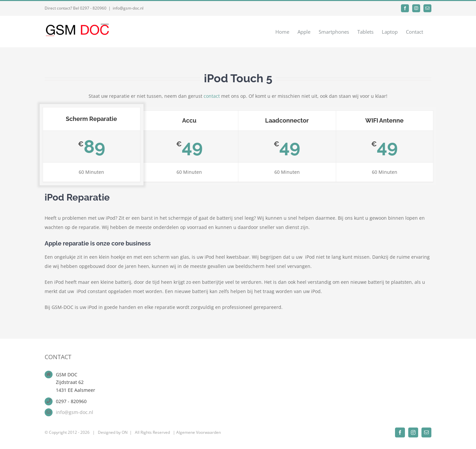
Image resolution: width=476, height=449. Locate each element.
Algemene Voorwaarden (198, 432)
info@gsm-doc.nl (128, 8)
